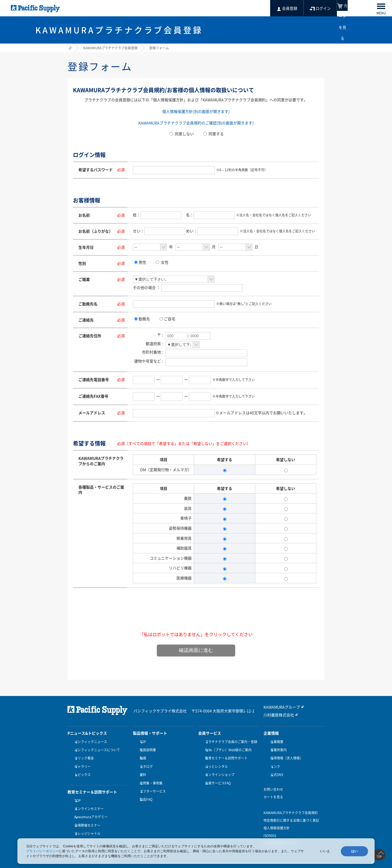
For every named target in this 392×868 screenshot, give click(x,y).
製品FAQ (145, 788)
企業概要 (275, 742)
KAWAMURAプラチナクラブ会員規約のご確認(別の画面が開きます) (196, 123)
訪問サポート (83, 826)
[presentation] (196, 616)
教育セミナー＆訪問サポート (225, 755)
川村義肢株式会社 (277, 715)
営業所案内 (277, 749)
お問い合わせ (273, 781)
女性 (165, 262)
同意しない (182, 134)
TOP (76, 792)
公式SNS (275, 768)
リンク (274, 762)
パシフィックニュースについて (96, 749)
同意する (214, 134)
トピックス (81, 768)
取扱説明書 (146, 749)
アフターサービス (151, 781)
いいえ (325, 851)
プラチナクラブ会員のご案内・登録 (230, 742)
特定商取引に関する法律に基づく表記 (291, 812)
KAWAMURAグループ (279, 707)
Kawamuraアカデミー (90, 806)
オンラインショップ (218, 768)
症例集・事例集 (150, 775)
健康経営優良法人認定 (280, 835)
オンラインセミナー (88, 799)
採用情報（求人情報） (285, 755)
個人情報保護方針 (277, 820)
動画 (142, 755)
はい (354, 851)
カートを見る (273, 789)
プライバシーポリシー (42, 851)
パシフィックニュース (89, 742)
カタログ (145, 762)
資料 (142, 768)
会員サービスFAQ (217, 775)
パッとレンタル (215, 762)
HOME (70, 47)
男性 (142, 262)
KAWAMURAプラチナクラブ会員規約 (291, 805)
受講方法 (79, 832)
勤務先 (144, 319)
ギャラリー (81, 762)
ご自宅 (170, 319)
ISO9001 (270, 827)
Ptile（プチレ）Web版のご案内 (227, 749)
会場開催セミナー (86, 812)
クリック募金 (83, 755)
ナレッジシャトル (86, 819)
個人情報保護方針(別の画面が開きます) (196, 111)
